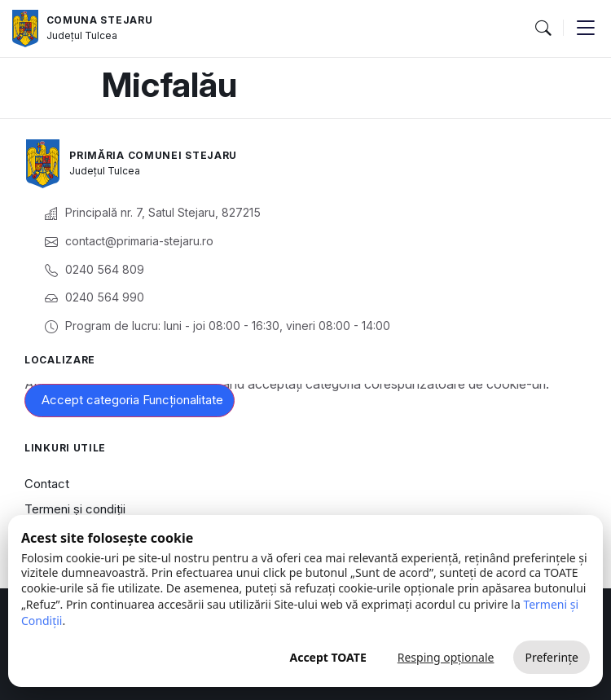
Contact (47, 484)
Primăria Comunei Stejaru (153, 155)
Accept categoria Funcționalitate (132, 400)
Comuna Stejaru (100, 20)
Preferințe (552, 657)
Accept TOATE (327, 657)
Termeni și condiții (75, 509)
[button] (543, 29)
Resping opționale (446, 657)
